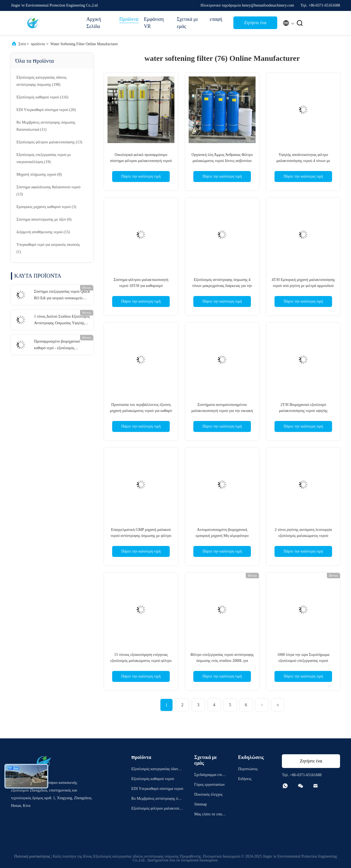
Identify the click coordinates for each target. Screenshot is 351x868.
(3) (46, 207)
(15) (43, 232)
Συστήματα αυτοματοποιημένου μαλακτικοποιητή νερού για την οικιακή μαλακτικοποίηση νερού (222, 411)
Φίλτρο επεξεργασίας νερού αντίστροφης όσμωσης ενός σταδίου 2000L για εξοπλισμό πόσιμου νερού (222, 661)
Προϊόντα (129, 19)
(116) (42, 97)
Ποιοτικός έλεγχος (208, 794)
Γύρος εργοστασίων (209, 785)
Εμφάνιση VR (154, 23)
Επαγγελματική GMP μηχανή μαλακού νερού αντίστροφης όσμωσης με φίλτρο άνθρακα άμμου (141, 536)
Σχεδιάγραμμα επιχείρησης (210, 775)
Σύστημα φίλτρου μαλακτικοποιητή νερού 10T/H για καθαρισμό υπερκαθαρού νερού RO (141, 286)
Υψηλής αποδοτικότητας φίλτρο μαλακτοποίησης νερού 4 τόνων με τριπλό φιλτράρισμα (303, 161)
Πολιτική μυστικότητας (32, 856)
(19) (44, 158)
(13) (49, 142)
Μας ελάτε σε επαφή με (210, 815)
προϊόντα (38, 44)
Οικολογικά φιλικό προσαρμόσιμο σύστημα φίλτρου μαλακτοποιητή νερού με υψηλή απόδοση (141, 161)
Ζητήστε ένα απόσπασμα (255, 24)
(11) (46, 126)
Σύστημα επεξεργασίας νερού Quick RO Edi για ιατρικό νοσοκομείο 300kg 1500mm (62, 295)
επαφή (216, 19)
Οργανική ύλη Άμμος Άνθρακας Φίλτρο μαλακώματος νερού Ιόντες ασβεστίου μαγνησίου (222, 161)
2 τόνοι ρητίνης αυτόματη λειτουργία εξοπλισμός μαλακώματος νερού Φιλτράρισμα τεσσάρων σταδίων (303, 536)
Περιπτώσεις (248, 769)
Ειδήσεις (245, 779)
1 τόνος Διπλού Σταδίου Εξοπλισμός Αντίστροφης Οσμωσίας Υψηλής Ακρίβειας (62, 320)
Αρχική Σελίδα (94, 23)
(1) (48, 248)
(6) (44, 219)
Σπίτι (22, 44)
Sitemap (200, 804)
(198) (42, 81)
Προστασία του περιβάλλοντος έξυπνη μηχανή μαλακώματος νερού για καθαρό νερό (141, 411)
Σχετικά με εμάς (188, 23)
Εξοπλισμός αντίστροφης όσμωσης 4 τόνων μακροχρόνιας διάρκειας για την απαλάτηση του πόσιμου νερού (222, 286)
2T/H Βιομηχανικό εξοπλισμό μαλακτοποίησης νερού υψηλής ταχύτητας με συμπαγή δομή (303, 411)
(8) (39, 174)
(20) (46, 110)
